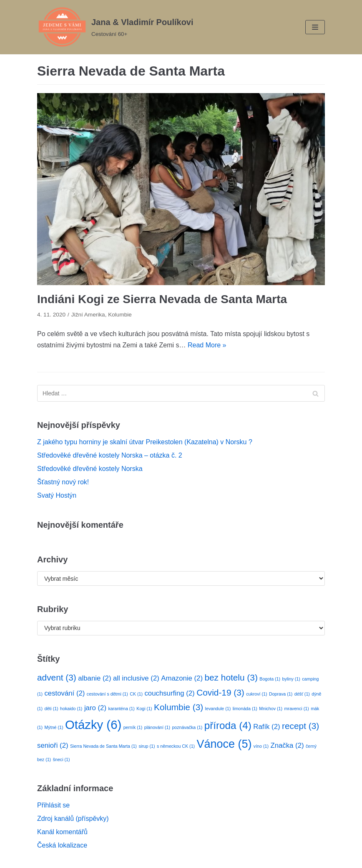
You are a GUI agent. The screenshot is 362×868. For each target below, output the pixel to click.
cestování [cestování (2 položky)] (64, 693)
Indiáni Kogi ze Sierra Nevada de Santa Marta (162, 299)
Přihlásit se (53, 805)
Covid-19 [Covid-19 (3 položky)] (220, 692)
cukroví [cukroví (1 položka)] (256, 694)
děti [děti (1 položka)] (51, 709)
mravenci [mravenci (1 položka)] (296, 709)
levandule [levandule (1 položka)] (218, 709)
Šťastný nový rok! (63, 482)
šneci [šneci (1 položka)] (62, 759)
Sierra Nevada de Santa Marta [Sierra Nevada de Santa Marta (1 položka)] (103, 746)
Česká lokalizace (62, 845)
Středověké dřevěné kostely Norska (90, 469)
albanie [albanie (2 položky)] (94, 678)
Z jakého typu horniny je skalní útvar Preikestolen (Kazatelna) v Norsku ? (145, 442)
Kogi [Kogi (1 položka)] (144, 709)
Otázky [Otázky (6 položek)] (93, 725)
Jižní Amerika (88, 315)
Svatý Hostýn (57, 495)
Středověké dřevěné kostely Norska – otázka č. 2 (110, 455)
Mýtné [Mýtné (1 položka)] (54, 727)
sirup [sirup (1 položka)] (147, 746)
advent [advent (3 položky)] (57, 677)
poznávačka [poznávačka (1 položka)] (187, 727)
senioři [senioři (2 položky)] (53, 745)
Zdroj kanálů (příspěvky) (73, 819)
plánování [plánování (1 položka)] (157, 727)
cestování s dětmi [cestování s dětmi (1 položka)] (107, 694)
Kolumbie (120, 315)
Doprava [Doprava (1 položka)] (281, 694)
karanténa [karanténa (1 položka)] (121, 709)
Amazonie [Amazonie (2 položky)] (182, 678)
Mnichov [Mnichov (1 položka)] (271, 709)
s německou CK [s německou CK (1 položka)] (176, 746)
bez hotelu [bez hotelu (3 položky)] (231, 677)
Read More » (207, 345)
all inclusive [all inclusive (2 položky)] (136, 678)
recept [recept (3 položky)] (300, 726)
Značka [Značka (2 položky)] (287, 745)
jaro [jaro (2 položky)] (95, 708)
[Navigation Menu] (315, 27)
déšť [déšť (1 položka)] (302, 694)
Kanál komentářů (62, 832)
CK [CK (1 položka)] (136, 694)
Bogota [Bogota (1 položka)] (270, 679)
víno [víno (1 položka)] (261, 746)
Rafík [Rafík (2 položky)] (266, 727)
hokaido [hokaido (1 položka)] (71, 709)
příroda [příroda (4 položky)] (228, 725)
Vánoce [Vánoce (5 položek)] (224, 744)
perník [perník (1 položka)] (133, 727)
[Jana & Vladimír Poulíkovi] (115, 27)
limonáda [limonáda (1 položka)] (245, 709)
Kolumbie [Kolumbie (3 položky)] (178, 707)
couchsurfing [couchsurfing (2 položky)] (169, 693)
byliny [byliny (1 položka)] (291, 679)
